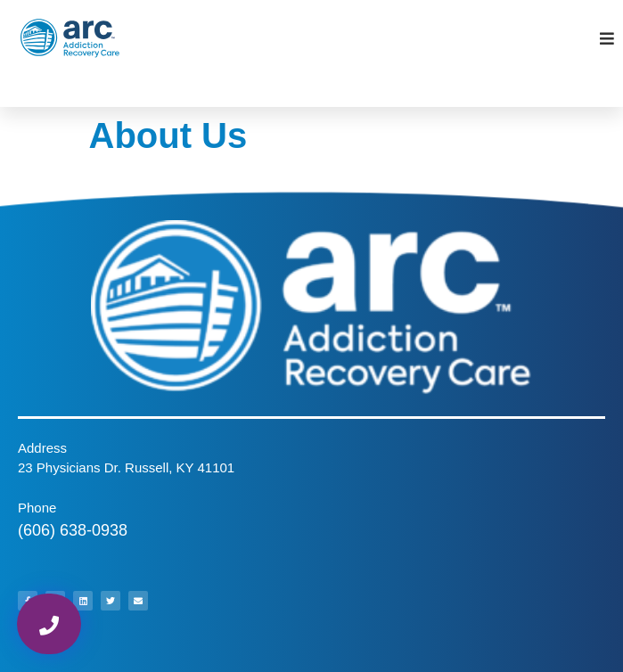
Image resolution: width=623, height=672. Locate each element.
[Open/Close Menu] (607, 38)
